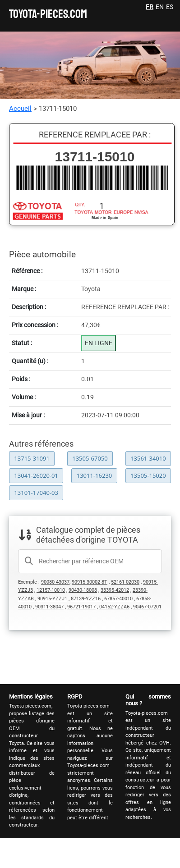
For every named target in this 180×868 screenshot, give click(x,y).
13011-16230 (95, 475)
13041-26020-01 (36, 475)
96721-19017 (81, 607)
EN (160, 7)
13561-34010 (148, 458)
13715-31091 (32, 458)
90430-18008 (83, 590)
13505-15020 (148, 475)
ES (170, 7)
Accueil (20, 109)
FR (150, 7)
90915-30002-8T (90, 582)
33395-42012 (115, 590)
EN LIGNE (99, 343)
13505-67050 (90, 458)
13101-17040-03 (36, 493)
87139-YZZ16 (86, 599)
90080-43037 (55, 582)
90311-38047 (49, 607)
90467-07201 (147, 607)
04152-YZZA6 (114, 607)
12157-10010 (51, 590)
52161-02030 (125, 582)
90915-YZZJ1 (52, 599)
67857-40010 (118, 599)
